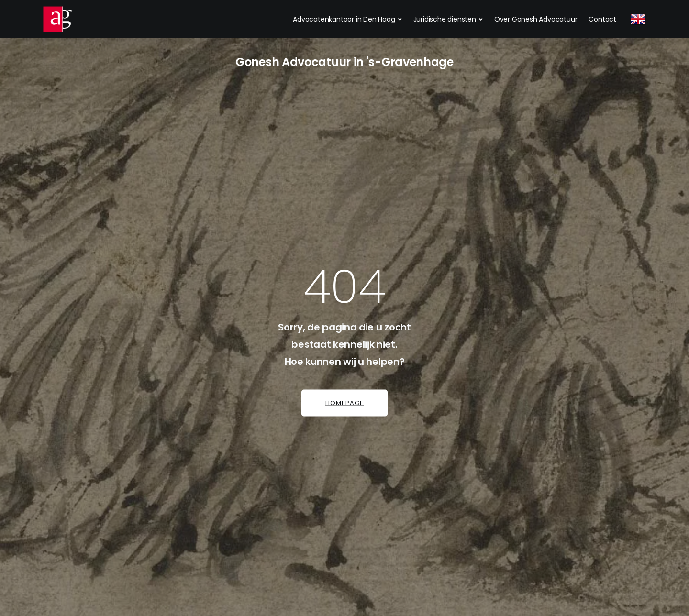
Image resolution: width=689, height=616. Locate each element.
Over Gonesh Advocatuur (536, 19)
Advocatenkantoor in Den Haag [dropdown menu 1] (344, 19)
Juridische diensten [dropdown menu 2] (445, 19)
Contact (602, 19)
